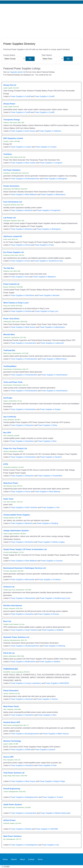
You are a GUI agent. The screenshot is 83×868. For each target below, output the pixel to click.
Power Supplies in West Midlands (24, 194)
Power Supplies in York (50, 507)
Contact (31, 859)
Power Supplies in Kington (50, 409)
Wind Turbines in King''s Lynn (16, 303)
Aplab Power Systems (13, 804)
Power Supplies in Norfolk (21, 311)
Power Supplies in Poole (44, 245)
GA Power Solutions (12, 170)
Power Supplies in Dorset (20, 245)
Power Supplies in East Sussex (23, 131)
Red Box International (13, 605)
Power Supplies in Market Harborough (55, 813)
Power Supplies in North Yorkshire (24, 507)
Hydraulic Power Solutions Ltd (16, 637)
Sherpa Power (9, 104)
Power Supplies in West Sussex (23, 327)
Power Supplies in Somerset (22, 699)
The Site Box (9, 268)
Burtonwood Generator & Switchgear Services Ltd (25, 568)
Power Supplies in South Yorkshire (24, 630)
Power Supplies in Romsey (48, 614)
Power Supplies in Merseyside (22, 579)
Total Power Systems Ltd (14, 773)
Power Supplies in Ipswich (45, 749)
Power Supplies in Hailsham (50, 131)
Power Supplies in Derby (48, 425)
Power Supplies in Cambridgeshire (24, 845)
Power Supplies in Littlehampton (52, 327)
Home (5, 859)
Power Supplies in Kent (20, 277)
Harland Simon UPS (12, 722)
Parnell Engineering (12, 789)
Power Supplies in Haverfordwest (54, 375)
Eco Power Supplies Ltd (14, 252)
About (22, 859)
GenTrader (8, 398)
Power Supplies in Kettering (54, 646)
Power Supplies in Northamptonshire (25, 179)
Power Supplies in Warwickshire (23, 598)
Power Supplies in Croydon (46, 147)
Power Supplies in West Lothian (23, 163)
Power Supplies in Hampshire (22, 441)
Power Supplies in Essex (20, 261)
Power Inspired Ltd (11, 284)
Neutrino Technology (12, 741)
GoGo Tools (8, 499)
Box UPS (7, 433)
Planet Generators (11, 691)
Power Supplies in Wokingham (49, 229)
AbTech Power (9, 820)
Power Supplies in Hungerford (49, 210)
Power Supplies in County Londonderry (26, 683)
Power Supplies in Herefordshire (23, 409)
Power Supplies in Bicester (49, 295)
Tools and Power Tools (13, 382)
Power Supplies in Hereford (51, 457)
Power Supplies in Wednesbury (53, 194)
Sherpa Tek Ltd (10, 85)
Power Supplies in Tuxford (52, 797)
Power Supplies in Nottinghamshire (24, 797)
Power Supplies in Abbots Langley (51, 542)
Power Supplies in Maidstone (44, 277)
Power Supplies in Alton (47, 441)
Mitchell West (9, 334)
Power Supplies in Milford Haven (54, 359)
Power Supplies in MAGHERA (57, 683)
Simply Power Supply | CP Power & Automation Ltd (25, 549)
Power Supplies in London (21, 147)
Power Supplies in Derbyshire (22, 425)
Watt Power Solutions (12, 836)
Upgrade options (17, 72)
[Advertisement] (41, 20)
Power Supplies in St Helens (49, 579)
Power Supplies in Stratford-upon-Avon (55, 598)
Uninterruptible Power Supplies (17, 515)
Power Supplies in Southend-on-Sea (48, 261)
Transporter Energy (12, 120)
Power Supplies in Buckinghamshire (25, 734)
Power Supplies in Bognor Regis (52, 781)
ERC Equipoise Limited (13, 138)
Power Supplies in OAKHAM (47, 829)
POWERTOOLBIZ (11, 669)
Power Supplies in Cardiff (20, 96)
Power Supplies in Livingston (51, 163)
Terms (40, 859)
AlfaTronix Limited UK (13, 236)
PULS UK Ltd (9, 653)
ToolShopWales (10, 366)
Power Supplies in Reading (47, 523)
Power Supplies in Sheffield (52, 630)
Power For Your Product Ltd (15, 448)
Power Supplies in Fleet (47, 765)
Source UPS (8, 757)
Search (14, 859)
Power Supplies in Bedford (50, 662)
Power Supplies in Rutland (21, 829)
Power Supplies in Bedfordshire (23, 662)
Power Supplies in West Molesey (47, 492)
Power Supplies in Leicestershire (23, 343)
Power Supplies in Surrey (20, 492)
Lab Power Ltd (9, 218)
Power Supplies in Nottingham (55, 179)
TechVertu (8, 154)
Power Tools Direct (11, 319)
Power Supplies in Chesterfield (50, 476)
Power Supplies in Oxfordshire (22, 295)
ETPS (6, 464)
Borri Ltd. (7, 621)
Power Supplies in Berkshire (22, 210)
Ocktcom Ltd (9, 587)
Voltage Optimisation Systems (16, 531)
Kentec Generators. (12, 186)
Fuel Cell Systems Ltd (13, 202)
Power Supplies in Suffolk (21, 749)
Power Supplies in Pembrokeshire (24, 359)
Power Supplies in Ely (50, 845)
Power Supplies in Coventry (52, 561)
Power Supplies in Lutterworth (52, 343)
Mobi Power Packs (11, 706)
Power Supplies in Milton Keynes (56, 734)
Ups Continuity (10, 417)
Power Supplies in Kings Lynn (47, 311)
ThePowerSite (9, 350)
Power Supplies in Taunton (47, 699)
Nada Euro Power (11, 483)
